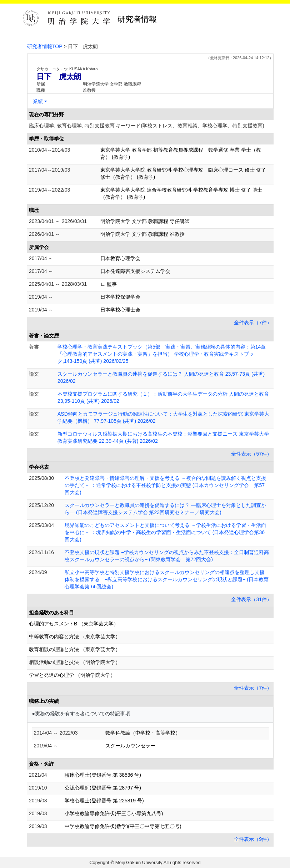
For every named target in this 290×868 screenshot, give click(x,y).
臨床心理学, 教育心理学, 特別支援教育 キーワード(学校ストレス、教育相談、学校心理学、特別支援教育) (147, 126)
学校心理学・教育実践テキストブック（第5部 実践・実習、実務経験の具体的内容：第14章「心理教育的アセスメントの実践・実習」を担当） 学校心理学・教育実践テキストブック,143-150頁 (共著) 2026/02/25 (162, 354)
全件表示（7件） (253, 323)
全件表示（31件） (251, 599)
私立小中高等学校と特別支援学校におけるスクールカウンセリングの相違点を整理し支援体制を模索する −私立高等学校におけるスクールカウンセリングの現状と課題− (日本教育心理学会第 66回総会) (167, 579)
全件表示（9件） (253, 839)
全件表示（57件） (251, 454)
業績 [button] (38, 101)
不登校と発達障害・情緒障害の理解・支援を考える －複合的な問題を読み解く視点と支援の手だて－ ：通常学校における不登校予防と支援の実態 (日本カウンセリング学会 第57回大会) (165, 485)
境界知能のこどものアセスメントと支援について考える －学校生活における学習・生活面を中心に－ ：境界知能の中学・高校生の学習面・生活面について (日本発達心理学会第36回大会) (165, 532)
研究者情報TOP (45, 46)
